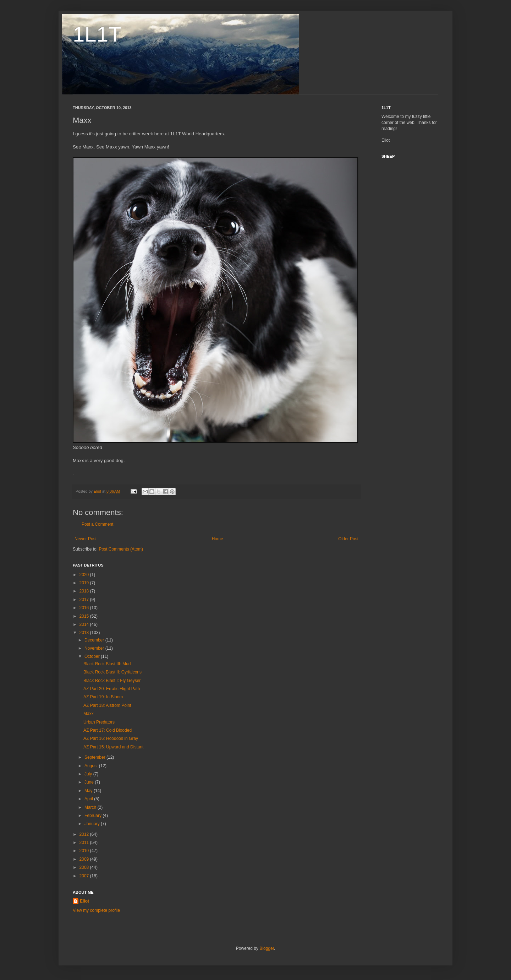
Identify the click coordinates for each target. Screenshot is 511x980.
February (94, 816)
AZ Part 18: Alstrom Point (107, 705)
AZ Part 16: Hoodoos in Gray (111, 738)
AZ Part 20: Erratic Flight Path (112, 689)
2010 (85, 851)
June (90, 782)
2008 (85, 867)
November (95, 648)
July (89, 774)
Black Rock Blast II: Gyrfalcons (112, 672)
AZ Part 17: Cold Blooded (108, 730)
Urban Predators (99, 722)
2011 (85, 843)
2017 (85, 600)
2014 (85, 624)
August (92, 766)
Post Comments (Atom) (121, 549)
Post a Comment (97, 524)
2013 (85, 633)
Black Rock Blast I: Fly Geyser (112, 681)
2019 (85, 583)
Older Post (348, 539)
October (93, 656)
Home (218, 539)
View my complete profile (96, 910)
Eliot (84, 901)
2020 (85, 575)
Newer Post (86, 539)
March (91, 807)
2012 (85, 834)
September (95, 757)
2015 (85, 616)
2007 (85, 876)
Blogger (267, 948)
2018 (85, 591)
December (95, 640)
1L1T (97, 34)
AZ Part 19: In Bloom (103, 697)
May (89, 791)
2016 (85, 608)
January (93, 824)
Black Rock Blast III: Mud (107, 664)
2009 (85, 859)
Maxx (89, 714)
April (89, 799)
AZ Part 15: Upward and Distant (113, 747)
